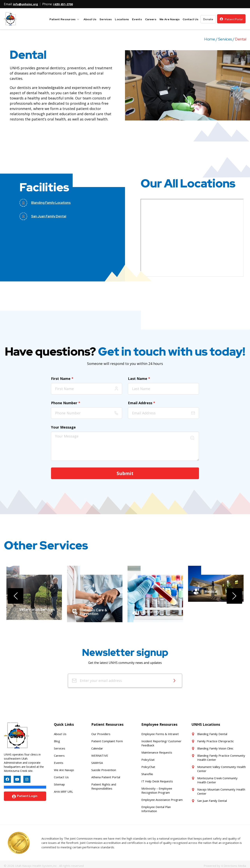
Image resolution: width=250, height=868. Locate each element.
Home (210, 39)
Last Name (139, 378)
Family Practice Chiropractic (216, 738)
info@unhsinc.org (27, 4)
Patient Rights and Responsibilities (104, 784)
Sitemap (59, 782)
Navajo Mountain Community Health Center (221, 789)
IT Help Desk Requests (157, 778)
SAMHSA (97, 760)
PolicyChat (148, 764)
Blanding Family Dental (212, 731)
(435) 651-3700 (67, 4)
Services (225, 39)
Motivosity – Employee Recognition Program (157, 788)
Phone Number (66, 403)
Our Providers (101, 731)
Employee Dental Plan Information (156, 806)
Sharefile (147, 771)
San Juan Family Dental (212, 798)
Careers (59, 753)
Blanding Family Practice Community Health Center (221, 755)
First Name (62, 378)
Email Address (142, 403)
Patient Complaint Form (107, 738)
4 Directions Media (234, 863)
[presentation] (16, 595)
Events (59, 760)
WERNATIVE (100, 753)
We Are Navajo (64, 767)
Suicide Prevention (104, 767)
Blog (57, 738)
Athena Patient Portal (106, 774)
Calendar (97, 746)
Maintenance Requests (157, 750)
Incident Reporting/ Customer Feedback (161, 740)
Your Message (63, 427)
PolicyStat (148, 757)
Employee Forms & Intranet (160, 731)
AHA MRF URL (63, 789)
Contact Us (61, 774)
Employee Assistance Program (162, 797)
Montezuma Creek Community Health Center (217, 777)
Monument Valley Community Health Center (221, 766)
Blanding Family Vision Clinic (215, 746)
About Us (60, 731)
